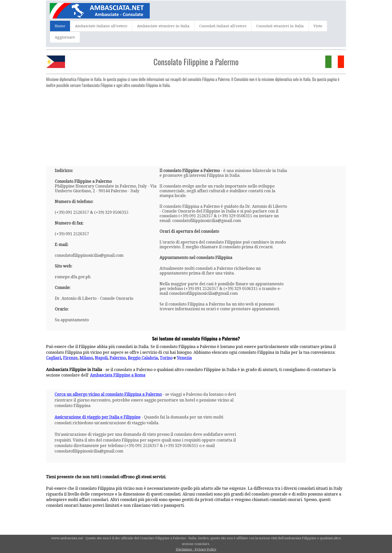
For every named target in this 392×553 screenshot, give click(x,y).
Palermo (118, 358)
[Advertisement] (196, 125)
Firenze (70, 358)
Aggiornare (65, 37)
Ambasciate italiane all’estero (101, 26)
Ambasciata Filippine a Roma (118, 375)
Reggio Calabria (143, 358)
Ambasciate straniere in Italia (163, 26)
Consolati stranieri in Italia (280, 26)
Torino (166, 358)
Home (60, 26)
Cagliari (53, 358)
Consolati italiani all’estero (223, 26)
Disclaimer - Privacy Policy (196, 549)
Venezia (184, 358)
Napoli (101, 358)
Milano (86, 358)
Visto (318, 26)
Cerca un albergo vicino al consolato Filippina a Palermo (108, 394)
